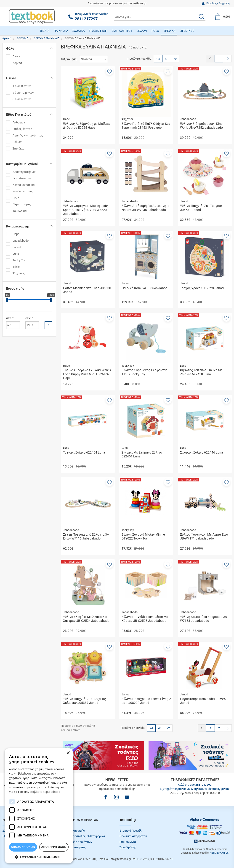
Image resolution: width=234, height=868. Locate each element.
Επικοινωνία (128, 842)
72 (175, 59)
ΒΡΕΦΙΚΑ (169, 31)
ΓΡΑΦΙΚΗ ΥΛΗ (98, 31)
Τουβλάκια (20, 211)
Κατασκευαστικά (24, 185)
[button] (109, 71)
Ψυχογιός (19, 273)
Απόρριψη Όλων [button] (54, 847)
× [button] (68, 753)
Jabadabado (21, 241)
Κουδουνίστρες (23, 191)
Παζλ (16, 198)
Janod (17, 247)
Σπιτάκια (18, 148)
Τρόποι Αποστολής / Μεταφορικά (83, 836)
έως (28, 318)
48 (167, 59)
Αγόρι (16, 56)
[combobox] (160, 17)
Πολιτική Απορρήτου (133, 836)
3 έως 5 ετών (22, 99)
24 (158, 59)
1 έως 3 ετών (22, 86)
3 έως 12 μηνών (23, 93)
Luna (16, 254)
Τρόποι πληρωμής (73, 831)
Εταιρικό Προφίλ (130, 831)
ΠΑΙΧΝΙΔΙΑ (61, 31)
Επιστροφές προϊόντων (77, 842)
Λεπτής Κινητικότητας (28, 135)
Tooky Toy (19, 260)
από (9, 318)
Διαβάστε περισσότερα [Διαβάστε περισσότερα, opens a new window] (45, 792)
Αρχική (7, 38)
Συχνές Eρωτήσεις (73, 847)
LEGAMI (142, 31)
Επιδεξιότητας (22, 129)
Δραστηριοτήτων (24, 172)
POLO (155, 31)
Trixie (16, 267)
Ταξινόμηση (69, 59)
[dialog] (39, 806)
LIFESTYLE (187, 31)
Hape (16, 234)
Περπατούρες (22, 204)
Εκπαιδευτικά (22, 178)
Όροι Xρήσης (128, 847)
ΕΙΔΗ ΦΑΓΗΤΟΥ (122, 31)
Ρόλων (17, 142)
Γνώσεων (19, 122)
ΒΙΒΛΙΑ (45, 31)
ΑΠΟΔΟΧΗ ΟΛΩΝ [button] (23, 847)
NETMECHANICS (219, 853)
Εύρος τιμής (15, 288)
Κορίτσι (18, 63)
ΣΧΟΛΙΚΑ (78, 31)
